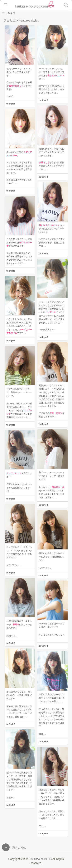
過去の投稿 (14, 848)
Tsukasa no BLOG (41, 859)
